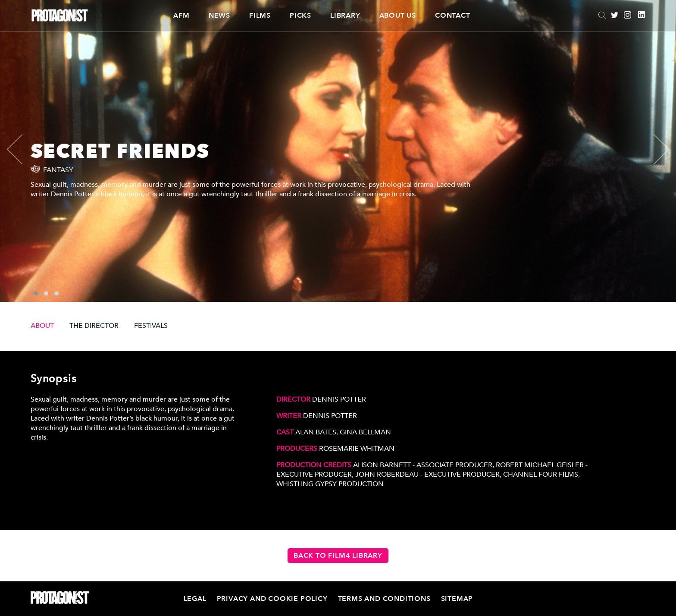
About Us (398, 16)
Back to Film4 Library (338, 556)
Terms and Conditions (384, 599)
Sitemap (457, 599)
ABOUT (42, 326)
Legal (195, 599)
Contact (453, 16)
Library (345, 16)
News (219, 16)
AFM (181, 16)
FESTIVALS (151, 326)
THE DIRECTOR (94, 326)
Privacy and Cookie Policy (272, 599)
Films (260, 16)
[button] (36, 293)
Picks (300, 16)
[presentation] (22, 149)
